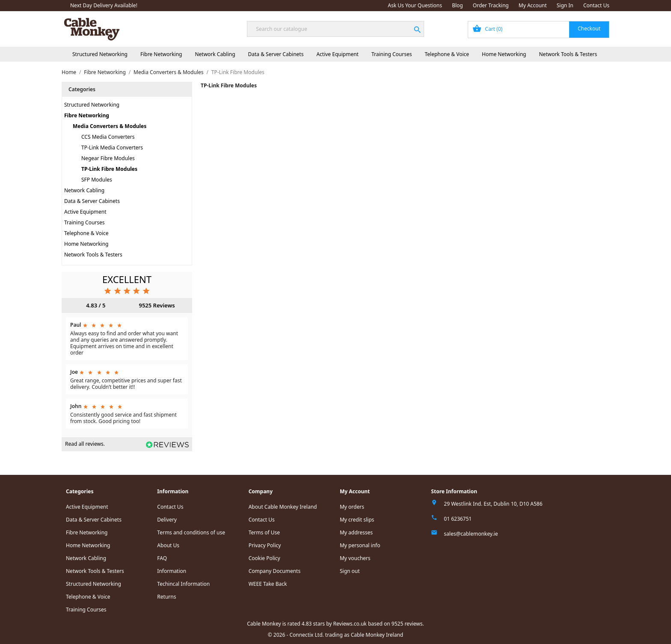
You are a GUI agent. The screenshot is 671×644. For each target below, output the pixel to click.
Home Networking (504, 54)
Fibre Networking (161, 54)
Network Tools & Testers (568, 54)
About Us (168, 545)
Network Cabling (215, 54)
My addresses (356, 532)
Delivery (167, 520)
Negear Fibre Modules (108, 158)
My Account (533, 5)
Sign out (350, 571)
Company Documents (275, 571)
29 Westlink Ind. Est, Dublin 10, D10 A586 (493, 504)
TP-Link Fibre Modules (109, 169)
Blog (457, 5)
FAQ (162, 558)
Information (172, 571)
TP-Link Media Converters (112, 148)
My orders (352, 507)
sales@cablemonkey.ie (471, 534)
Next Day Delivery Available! (104, 5)
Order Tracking (491, 5)
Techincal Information (183, 584)
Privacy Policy (265, 545)
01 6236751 (458, 519)
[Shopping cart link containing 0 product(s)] (539, 30)
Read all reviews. (85, 444)
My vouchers (355, 558)
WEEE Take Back (268, 584)
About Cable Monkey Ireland (283, 507)
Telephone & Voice (447, 54)
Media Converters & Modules (110, 126)
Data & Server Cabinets (276, 54)
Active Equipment (337, 54)
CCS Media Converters (108, 137)
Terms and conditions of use (191, 532)
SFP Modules (97, 180)
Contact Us (596, 5)
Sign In (565, 5)
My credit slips (357, 520)
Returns (166, 597)
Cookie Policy (264, 558)
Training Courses (392, 54)
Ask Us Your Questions (415, 5)
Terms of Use (264, 532)
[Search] (335, 29)
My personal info (360, 545)
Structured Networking (100, 54)
